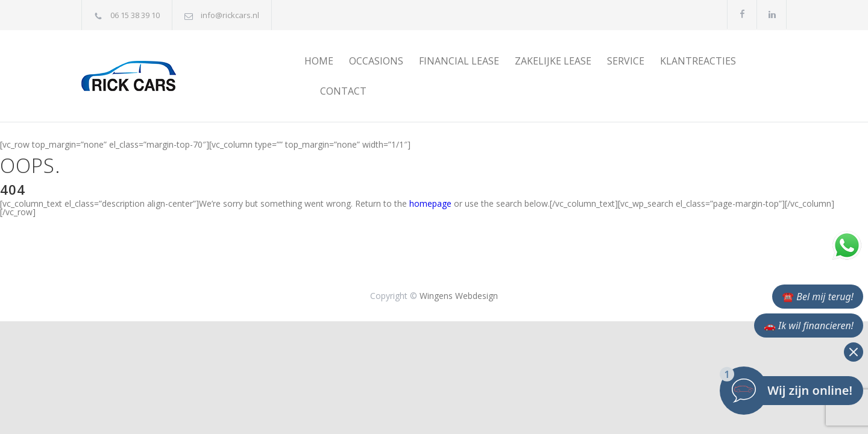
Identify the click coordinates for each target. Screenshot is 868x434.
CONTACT (343, 91)
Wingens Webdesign (459, 296)
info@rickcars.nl (230, 15)
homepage (430, 203)
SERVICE (626, 61)
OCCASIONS (376, 61)
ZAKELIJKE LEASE (553, 61)
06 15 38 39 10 (135, 15)
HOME (319, 61)
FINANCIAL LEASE (459, 61)
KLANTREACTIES (698, 61)
